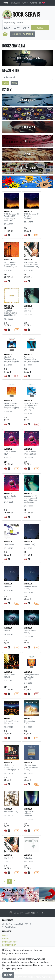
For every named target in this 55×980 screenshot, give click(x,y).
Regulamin (15, 3)
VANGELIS (8, 211)
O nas (6, 3)
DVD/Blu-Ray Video (28, 127)
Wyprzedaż (27, 182)
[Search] (26, 23)
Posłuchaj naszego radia (28, 58)
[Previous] (5, 881)
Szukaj (40, 28)
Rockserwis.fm (9, 945)
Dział (6, 28)
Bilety (28, 141)
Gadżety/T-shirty (27, 168)
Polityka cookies (10, 942)
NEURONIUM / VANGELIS (10, 307)
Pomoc (25, 3)
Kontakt (33, 3)
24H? (25, 28)
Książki (27, 154)
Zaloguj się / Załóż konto (23, 34)
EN (42, 3)
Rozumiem (8, 975)
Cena (16, 28)
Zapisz (6, 83)
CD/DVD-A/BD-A (27, 100)
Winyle (27, 113)
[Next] (19, 881)
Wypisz (14, 83)
